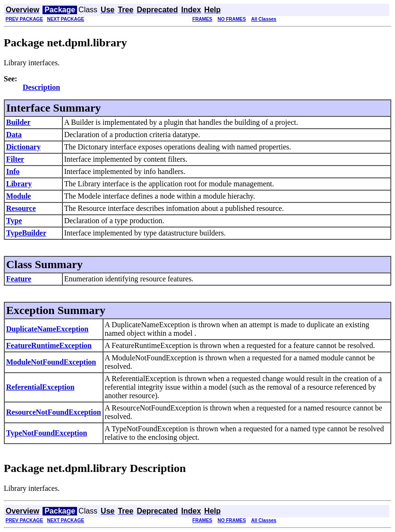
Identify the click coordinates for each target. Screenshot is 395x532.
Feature (19, 279)
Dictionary (23, 147)
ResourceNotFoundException (54, 412)
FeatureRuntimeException (49, 345)
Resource (21, 208)
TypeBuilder (26, 233)
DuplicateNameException (47, 329)
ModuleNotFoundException (51, 362)
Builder (18, 122)
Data (14, 135)
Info (13, 171)
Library (19, 184)
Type (14, 221)
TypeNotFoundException (47, 433)
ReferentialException (40, 387)
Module (18, 196)
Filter (15, 159)
